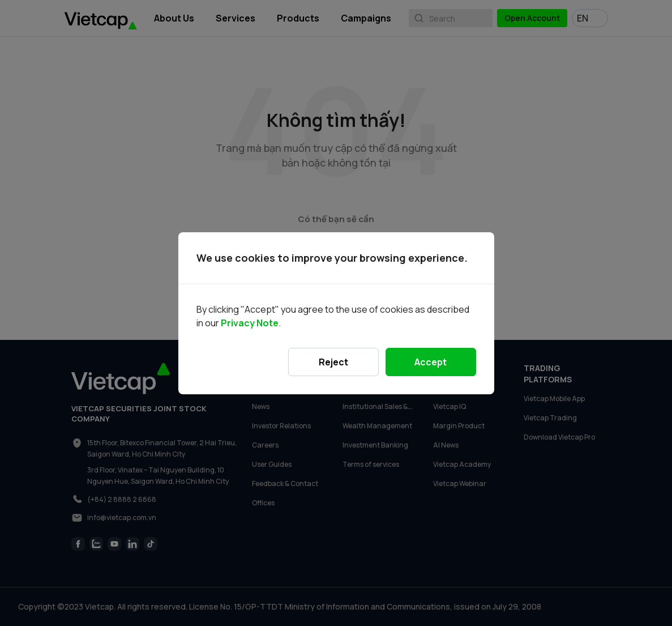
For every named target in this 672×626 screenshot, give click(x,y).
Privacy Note (250, 323)
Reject (333, 362)
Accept (431, 362)
